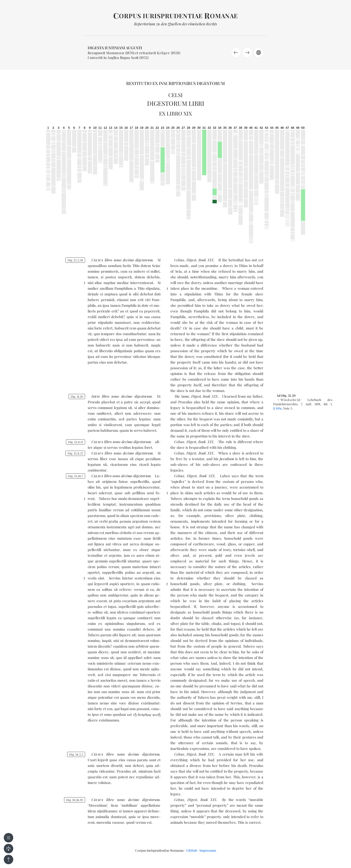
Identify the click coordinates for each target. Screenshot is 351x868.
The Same (182, 396)
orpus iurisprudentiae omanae (175, 16)
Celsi (175, 95)
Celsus (179, 260)
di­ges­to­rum (144, 260)
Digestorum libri (176, 103)
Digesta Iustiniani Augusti (115, 48)
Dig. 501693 (75, 800)
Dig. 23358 (75, 260)
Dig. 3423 (76, 754)
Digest (191, 260)
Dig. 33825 (75, 453)
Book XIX (206, 260)
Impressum (208, 850)
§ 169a (277, 408)
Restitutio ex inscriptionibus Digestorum (175, 83)
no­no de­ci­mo (124, 260)
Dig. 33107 (76, 476)
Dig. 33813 (76, 442)
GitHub (192, 850)
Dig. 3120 (77, 396)
